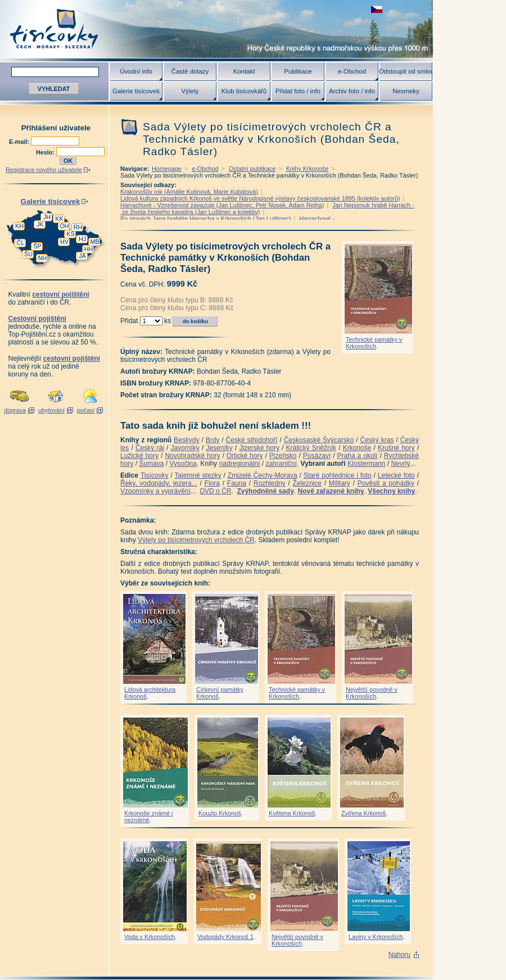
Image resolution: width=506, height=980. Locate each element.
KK (59, 219)
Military (340, 483)
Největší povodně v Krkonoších (372, 693)
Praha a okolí (358, 456)
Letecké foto (396, 475)
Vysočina (183, 464)
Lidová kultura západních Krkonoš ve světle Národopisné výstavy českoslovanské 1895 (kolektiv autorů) (260, 198)
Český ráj (150, 448)
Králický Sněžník (311, 448)
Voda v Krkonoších (150, 937)
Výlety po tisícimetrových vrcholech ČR (196, 540)
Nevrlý (400, 464)
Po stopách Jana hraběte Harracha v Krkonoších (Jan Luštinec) (206, 219)
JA (82, 256)
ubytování (51, 410)
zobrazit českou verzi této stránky (377, 9)
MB (94, 242)
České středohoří (252, 440)
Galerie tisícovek (136, 91)
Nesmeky (406, 91)
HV (64, 242)
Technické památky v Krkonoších (374, 343)
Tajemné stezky (198, 475)
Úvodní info (136, 71)
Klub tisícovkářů (244, 91)
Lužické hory (139, 456)
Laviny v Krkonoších (376, 937)
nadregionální (240, 464)
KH (19, 226)
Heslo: (46, 152)
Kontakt (244, 71)
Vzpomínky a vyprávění (155, 491)
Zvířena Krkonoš (363, 813)
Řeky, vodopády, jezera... (159, 483)
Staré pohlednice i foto (338, 475)
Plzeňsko (283, 456)
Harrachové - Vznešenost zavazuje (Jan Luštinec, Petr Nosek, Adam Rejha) (222, 205)
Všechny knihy (391, 491)
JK (40, 224)
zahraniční (281, 464)
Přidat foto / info (298, 91)
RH (78, 227)
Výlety (190, 91)
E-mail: (20, 142)
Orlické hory (245, 456)
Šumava (151, 464)
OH (64, 226)
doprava (15, 410)
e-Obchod (352, 71)
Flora (212, 483)
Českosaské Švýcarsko (319, 440)
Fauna (237, 483)
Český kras (377, 440)
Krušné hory (396, 448)
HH (89, 249)
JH (47, 217)
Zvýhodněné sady (265, 491)
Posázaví (317, 456)
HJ (82, 239)
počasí (86, 410)
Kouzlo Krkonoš (220, 813)
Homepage (167, 169)
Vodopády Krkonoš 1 (225, 937)
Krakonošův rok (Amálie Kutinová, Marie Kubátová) (189, 192)
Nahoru (399, 955)
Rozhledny (270, 483)
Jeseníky (219, 448)
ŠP (37, 246)
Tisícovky (155, 475)
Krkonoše (357, 448)
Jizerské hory (259, 448)
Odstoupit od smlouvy (406, 71)
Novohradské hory (192, 456)
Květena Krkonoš (292, 813)
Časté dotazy (190, 71)
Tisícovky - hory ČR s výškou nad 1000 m (216, 29)
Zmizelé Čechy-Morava (263, 475)
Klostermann (366, 464)
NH (43, 258)
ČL (21, 243)
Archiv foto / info (352, 91)
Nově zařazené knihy (331, 491)
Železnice (307, 483)
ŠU (28, 254)
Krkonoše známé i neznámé (148, 816)
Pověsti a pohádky (386, 483)
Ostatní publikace (252, 169)
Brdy (213, 440)
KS (70, 234)
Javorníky (185, 448)
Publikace (298, 71)
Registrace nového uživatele (44, 170)
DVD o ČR (215, 491)
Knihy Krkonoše (308, 169)
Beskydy (186, 440)
